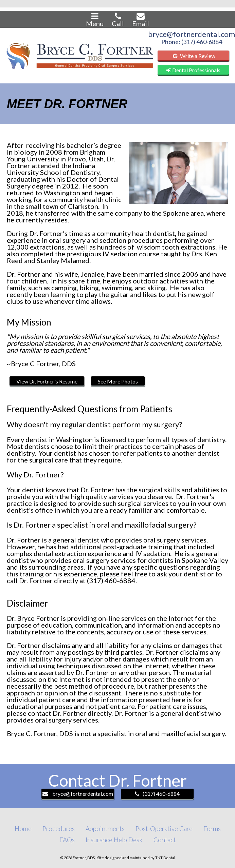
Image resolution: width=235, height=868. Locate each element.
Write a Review (193, 56)
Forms (212, 828)
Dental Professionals (193, 70)
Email (141, 20)
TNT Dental (165, 858)
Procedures (59, 828)
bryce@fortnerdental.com (192, 34)
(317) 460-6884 (157, 794)
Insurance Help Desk (114, 840)
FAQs (67, 840)
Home (23, 828)
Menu (95, 20)
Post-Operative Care (164, 828)
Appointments (105, 828)
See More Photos (118, 381)
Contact (165, 840)
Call (118, 20)
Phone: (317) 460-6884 (192, 42)
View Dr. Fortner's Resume (47, 381)
